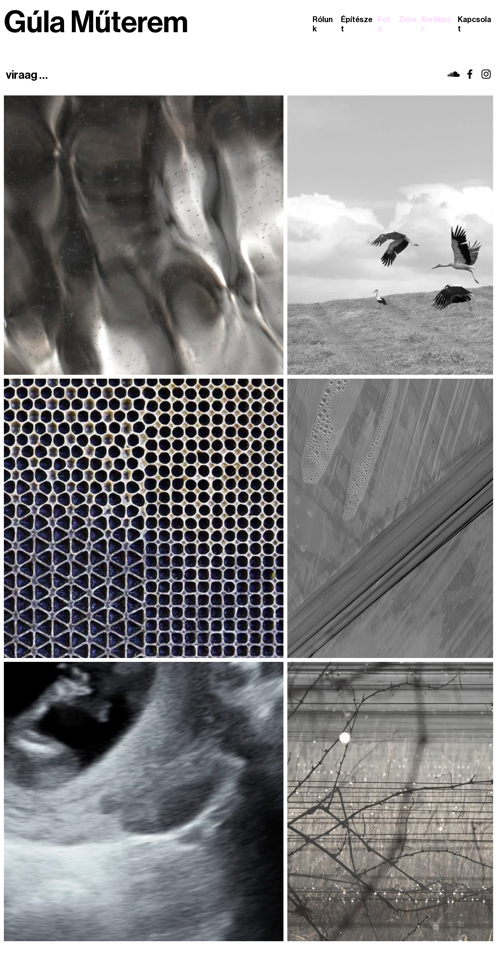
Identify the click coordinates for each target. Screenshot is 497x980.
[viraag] (454, 74)
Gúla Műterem (96, 23)
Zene (408, 20)
